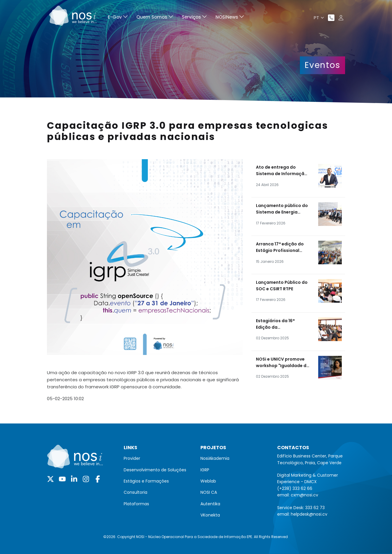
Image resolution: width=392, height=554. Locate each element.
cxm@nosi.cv (304, 495)
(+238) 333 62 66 (295, 488)
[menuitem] (118, 18)
